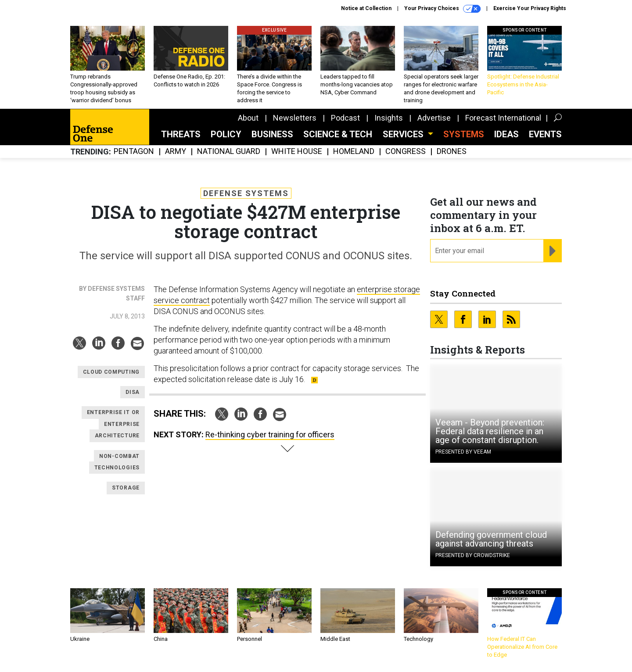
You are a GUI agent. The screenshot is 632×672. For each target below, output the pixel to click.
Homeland (354, 152)
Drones (452, 152)
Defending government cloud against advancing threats (491, 539)
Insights (389, 118)
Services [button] (404, 134)
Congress (406, 152)
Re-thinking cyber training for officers (270, 434)
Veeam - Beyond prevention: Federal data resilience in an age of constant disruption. (490, 431)
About (248, 118)
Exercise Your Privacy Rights (530, 8)
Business (272, 134)
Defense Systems (246, 193)
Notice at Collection (366, 8)
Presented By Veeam (463, 452)
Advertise (434, 118)
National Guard (229, 152)
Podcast (345, 118)
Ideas (506, 134)
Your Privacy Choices (442, 9)
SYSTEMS (464, 134)
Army (176, 152)
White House (297, 152)
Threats (181, 134)
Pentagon (134, 152)
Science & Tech (338, 134)
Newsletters (295, 118)
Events (545, 134)
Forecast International (503, 118)
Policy (226, 134)
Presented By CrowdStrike (473, 555)
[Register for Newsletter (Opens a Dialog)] (552, 251)
